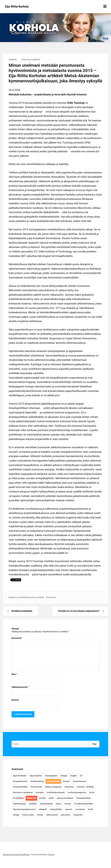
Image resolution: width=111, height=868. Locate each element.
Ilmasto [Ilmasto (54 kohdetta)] (66, 781)
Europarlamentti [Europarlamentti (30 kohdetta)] (20, 781)
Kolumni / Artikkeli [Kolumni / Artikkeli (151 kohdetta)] (85, 787)
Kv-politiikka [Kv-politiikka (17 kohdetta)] (18, 798)
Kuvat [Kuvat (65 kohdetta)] (92, 792)
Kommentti (17, 638)
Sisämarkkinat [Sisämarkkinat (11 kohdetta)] (46, 804)
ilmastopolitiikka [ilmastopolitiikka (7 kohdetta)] (20, 787)
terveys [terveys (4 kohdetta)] (68, 804)
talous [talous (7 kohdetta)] (59, 804)
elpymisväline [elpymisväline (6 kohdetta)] (36, 776)
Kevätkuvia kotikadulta (22, 611)
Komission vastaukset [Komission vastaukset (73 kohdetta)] (23, 792)
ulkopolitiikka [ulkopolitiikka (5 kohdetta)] (56, 809)
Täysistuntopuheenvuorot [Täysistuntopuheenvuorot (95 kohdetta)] (24, 809)
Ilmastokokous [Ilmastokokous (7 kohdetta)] (79, 781)
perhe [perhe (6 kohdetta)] (51, 798)
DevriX (51, 855)
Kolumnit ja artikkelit (31, 60)
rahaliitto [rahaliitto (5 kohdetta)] (33, 804)
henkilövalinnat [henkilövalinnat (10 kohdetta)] (37, 781)
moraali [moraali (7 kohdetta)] (42, 798)
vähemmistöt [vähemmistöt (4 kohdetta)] (52, 815)
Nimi (14, 674)
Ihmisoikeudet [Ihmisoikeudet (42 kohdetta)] (53, 781)
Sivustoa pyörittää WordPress (16, 855)
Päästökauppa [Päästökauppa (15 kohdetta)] (19, 804)
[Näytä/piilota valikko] (105, 6)
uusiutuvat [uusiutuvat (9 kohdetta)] (80, 809)
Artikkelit (13, 60)
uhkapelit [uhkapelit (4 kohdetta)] (43, 809)
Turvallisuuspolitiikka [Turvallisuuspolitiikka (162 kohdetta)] (83, 804)
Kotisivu (15, 700)
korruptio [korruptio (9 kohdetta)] (40, 792)
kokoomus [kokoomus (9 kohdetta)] (69, 787)
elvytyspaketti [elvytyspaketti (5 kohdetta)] (51, 776)
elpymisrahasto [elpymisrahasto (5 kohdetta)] (20, 776)
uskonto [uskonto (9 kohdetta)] (69, 809)
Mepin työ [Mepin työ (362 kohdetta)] (31, 798)
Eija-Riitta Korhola (17, 7)
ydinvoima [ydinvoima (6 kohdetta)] (66, 815)
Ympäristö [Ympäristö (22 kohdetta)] (78, 815)
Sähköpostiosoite (20, 687)
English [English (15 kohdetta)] (73, 776)
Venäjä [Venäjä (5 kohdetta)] (16, 815)
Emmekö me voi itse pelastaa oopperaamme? (79, 611)
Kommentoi (51, 597)
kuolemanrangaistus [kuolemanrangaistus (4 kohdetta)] (77, 792)
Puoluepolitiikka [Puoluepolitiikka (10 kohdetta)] (83, 798)
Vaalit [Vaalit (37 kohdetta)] (90, 809)
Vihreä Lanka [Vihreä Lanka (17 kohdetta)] (28, 815)
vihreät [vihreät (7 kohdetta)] (40, 815)
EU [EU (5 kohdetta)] (81, 776)
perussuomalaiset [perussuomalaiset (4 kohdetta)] (65, 798)
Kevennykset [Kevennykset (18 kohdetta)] (36, 787)
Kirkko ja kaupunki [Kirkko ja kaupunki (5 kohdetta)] (53, 787)
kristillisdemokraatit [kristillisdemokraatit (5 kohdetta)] (56, 792)
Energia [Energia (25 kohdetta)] (64, 776)
